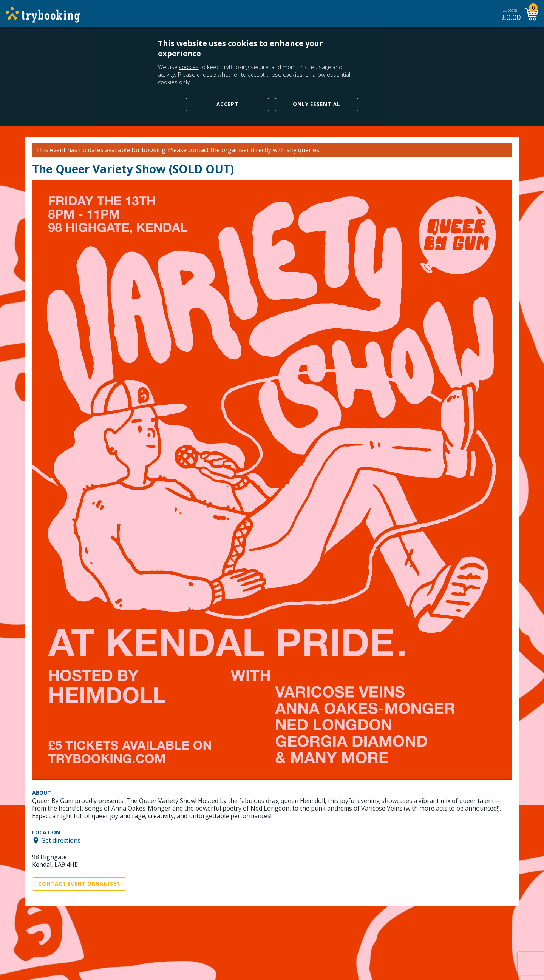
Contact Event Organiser (79, 884)
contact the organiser (219, 150)
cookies (189, 67)
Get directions (61, 840)
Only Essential (317, 104)
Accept (227, 104)
